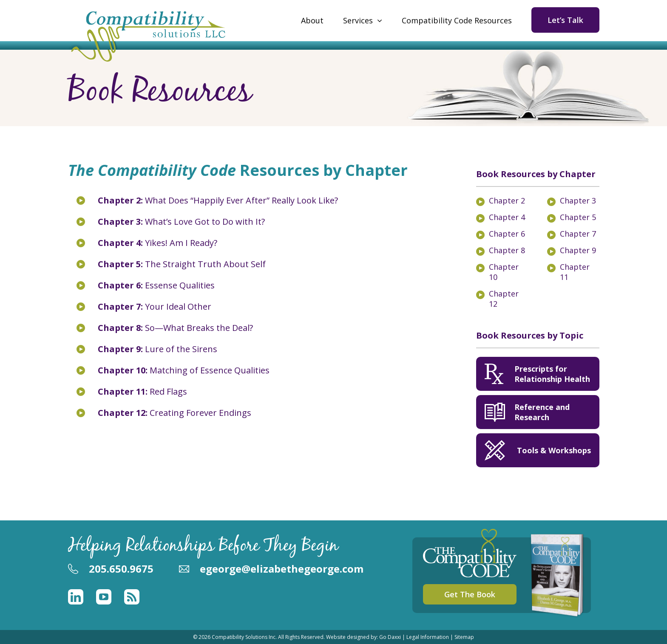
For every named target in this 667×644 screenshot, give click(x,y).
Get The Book (470, 594)
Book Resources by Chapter (536, 174)
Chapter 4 (507, 217)
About (312, 20)
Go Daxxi (390, 637)
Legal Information (428, 637)
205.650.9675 (121, 569)
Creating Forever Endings (175, 413)
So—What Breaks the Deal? (175, 328)
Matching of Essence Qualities (184, 370)
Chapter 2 (507, 201)
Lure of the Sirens (158, 349)
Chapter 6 (507, 234)
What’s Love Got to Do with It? (181, 222)
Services (358, 20)
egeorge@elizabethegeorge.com (282, 569)
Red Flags (142, 391)
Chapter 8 (507, 250)
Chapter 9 (578, 250)
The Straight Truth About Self (182, 264)
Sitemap (464, 637)
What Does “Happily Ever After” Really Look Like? (218, 200)
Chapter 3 (578, 201)
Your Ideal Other (155, 306)
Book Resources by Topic (530, 335)
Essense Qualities (156, 285)
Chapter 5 (578, 217)
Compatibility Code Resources (457, 20)
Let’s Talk (565, 20)
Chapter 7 (578, 234)
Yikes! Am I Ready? (158, 243)
